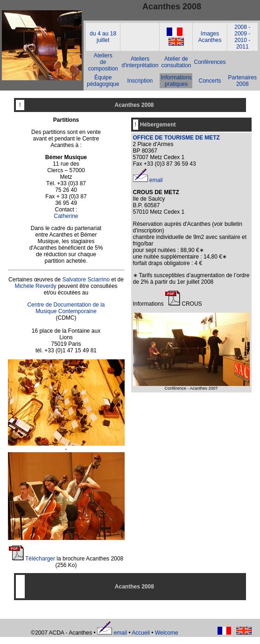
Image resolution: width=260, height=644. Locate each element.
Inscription (140, 81)
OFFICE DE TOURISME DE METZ (176, 138)
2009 (241, 34)
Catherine (66, 216)
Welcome (167, 633)
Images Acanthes (210, 37)
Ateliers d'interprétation (140, 62)
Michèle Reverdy (35, 286)
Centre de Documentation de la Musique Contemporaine (66, 308)
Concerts (210, 81)
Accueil (141, 633)
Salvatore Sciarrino (86, 280)
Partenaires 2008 (242, 81)
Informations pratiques (176, 81)
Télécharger (40, 559)
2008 (241, 27)
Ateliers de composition (103, 62)
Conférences (210, 62)
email (156, 180)
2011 (242, 47)
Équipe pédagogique (103, 81)
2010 (241, 40)
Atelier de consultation (176, 62)
